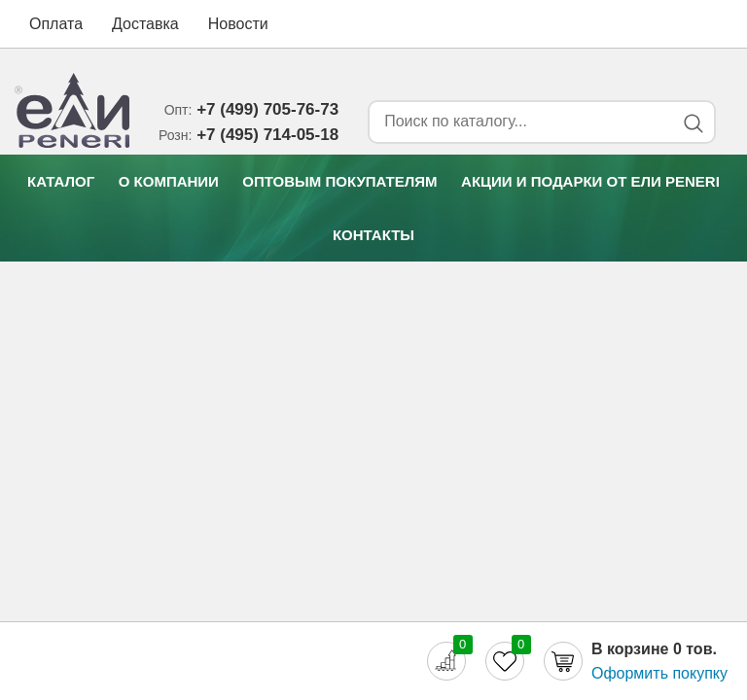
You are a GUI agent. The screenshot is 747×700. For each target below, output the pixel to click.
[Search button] (693, 123)
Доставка (145, 24)
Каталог (61, 181)
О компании (169, 181)
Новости (238, 24)
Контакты (373, 235)
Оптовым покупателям (339, 181)
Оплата (56, 24)
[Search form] (517, 122)
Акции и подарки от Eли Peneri (590, 181)
